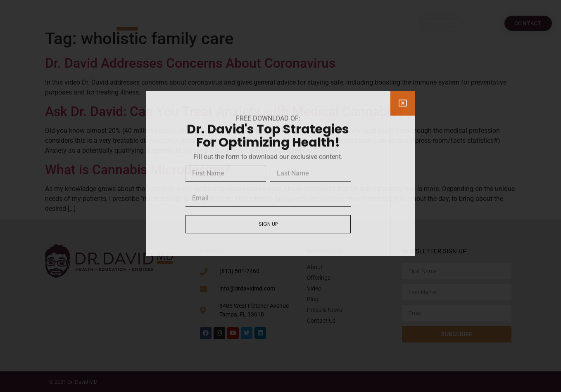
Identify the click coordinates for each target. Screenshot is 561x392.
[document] (280, 196)
